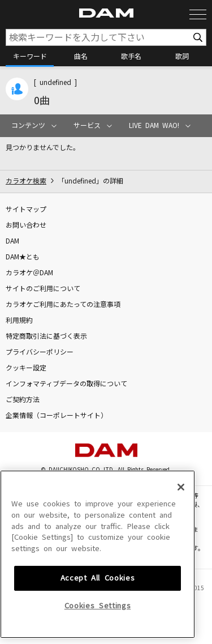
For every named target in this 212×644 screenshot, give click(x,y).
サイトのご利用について (43, 289)
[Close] (181, 545)
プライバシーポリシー (40, 352)
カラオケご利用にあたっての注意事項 (63, 305)
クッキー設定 (26, 368)
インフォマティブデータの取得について (66, 384)
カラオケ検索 (26, 181)
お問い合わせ (26, 225)
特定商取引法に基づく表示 (46, 336)
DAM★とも (23, 257)
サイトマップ (26, 210)
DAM (12, 241)
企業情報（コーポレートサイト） (57, 416)
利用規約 (19, 321)
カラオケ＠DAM (29, 273)
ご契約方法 (23, 400)
